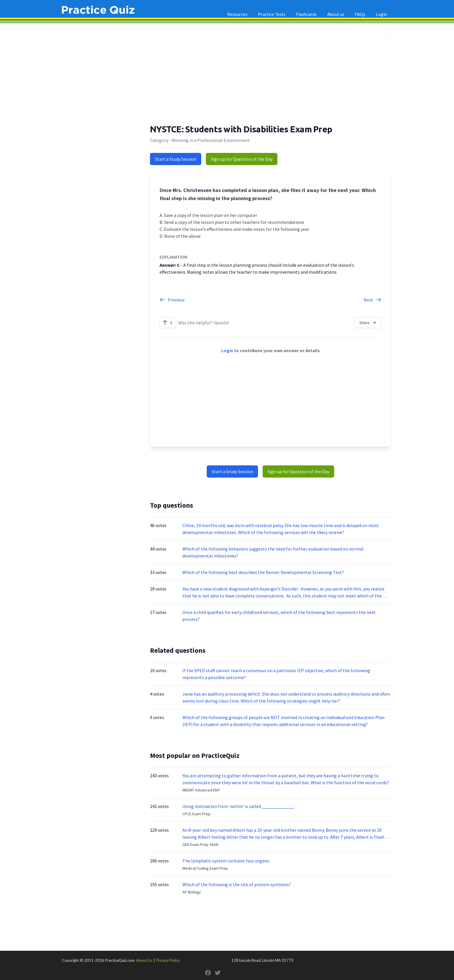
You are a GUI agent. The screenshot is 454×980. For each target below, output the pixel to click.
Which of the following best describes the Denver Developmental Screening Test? (263, 572)
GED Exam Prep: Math (201, 844)
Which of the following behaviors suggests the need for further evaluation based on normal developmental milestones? (273, 552)
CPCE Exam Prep (196, 814)
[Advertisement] (222, 74)
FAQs (360, 14)
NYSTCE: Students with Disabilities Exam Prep (241, 129)
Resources (237, 14)
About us (336, 14)
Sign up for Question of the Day (242, 159)
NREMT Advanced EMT (201, 790)
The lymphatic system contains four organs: (226, 861)
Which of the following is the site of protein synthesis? (237, 884)
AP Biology (192, 892)
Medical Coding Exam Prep (205, 868)
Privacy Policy (168, 960)
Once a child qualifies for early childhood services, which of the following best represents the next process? (279, 616)
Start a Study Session (176, 159)
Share (368, 323)
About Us (144, 960)
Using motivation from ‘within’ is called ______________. (239, 806)
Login (381, 14)
